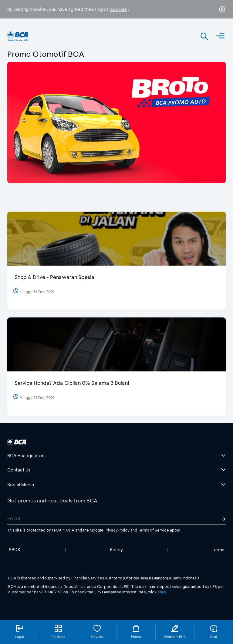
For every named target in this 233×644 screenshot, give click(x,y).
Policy (116, 550)
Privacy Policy (117, 530)
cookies (118, 9)
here (162, 592)
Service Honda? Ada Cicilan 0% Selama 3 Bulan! (72, 383)
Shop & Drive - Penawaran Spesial (55, 277)
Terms (218, 550)
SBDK (15, 550)
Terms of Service (154, 530)
